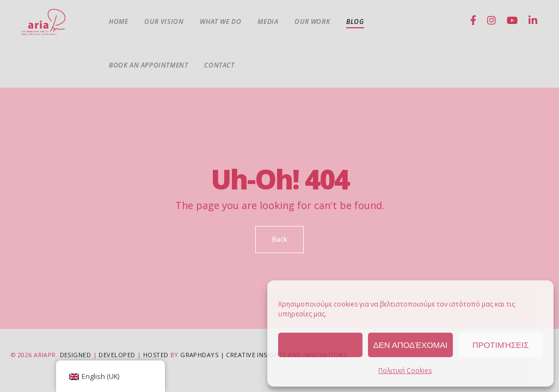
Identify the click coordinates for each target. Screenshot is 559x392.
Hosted (156, 355)
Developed (117, 355)
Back (279, 239)
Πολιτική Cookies (405, 370)
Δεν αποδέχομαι (411, 345)
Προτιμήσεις (501, 345)
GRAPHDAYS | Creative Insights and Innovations (263, 355)
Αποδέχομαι (320, 345)
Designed (76, 355)
